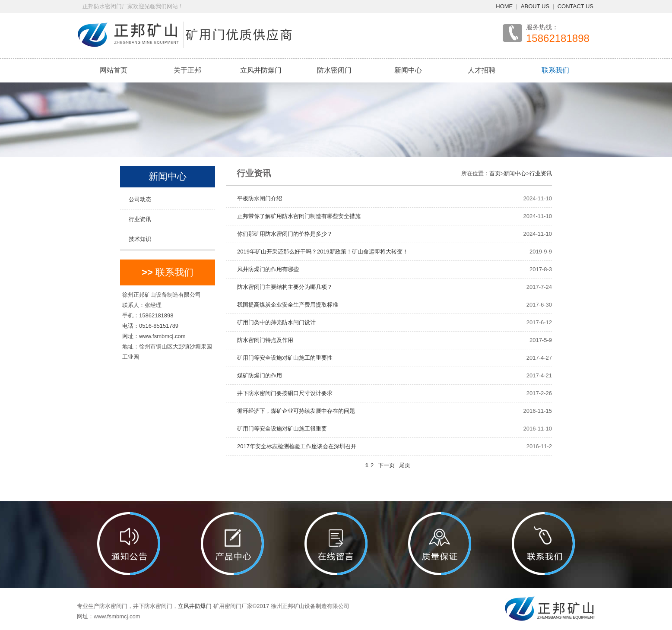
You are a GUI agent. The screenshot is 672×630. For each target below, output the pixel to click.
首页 (495, 173)
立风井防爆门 (261, 70)
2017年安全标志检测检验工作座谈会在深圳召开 (294, 446)
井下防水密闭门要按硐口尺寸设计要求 (282, 393)
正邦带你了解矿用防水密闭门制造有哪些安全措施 (296, 216)
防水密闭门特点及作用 (262, 340)
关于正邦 (187, 70)
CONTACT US (575, 6)
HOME (504, 6)
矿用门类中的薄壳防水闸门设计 (274, 322)
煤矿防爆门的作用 (257, 375)
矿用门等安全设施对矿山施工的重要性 (282, 358)
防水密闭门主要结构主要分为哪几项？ (282, 287)
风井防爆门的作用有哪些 (265, 269)
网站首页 (114, 70)
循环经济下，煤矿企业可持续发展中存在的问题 (293, 411)
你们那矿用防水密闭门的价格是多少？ (282, 234)
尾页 (405, 465)
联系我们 (555, 70)
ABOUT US (535, 6)
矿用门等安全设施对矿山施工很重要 (279, 429)
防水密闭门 (334, 70)
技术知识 (140, 239)
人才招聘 (482, 70)
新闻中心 (408, 70)
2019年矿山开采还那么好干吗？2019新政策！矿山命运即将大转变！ (320, 252)
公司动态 (140, 199)
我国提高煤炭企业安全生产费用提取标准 (285, 305)
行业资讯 (140, 219)
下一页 (386, 465)
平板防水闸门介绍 (257, 198)
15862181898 (558, 38)
